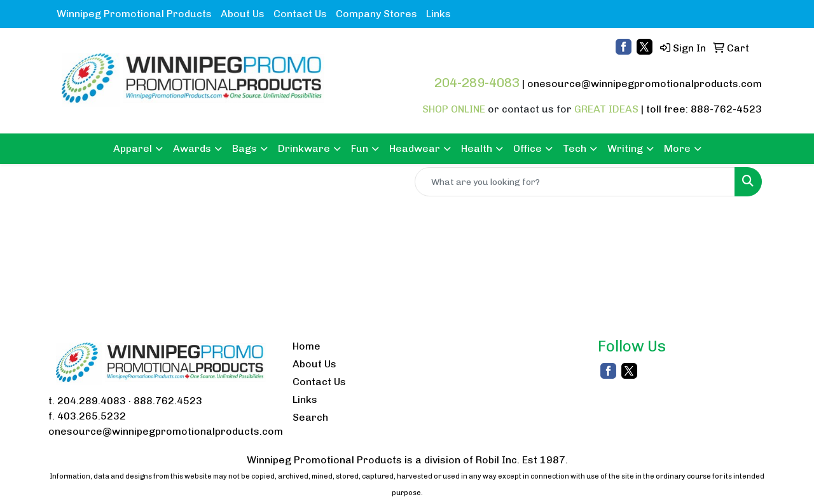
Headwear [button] (415, 148)
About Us (243, 14)
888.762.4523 (168, 401)
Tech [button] (575, 148)
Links (438, 14)
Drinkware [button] (304, 148)
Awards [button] (192, 148)
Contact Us (300, 14)
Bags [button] (245, 148)
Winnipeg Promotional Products (134, 14)
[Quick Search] (575, 182)
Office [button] (528, 148)
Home (307, 346)
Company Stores (376, 14)
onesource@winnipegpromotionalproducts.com (645, 84)
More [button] (677, 148)
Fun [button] (360, 148)
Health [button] (477, 148)
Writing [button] (625, 148)
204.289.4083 (92, 401)
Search (310, 417)
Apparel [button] (133, 148)
